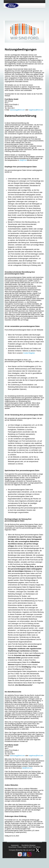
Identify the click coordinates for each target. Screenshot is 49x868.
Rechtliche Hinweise (28, 845)
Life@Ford (23, 160)
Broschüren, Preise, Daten (18, 847)
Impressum (15, 845)
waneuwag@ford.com (17, 110)
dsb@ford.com (27, 768)
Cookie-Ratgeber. (29, 353)
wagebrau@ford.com (36, 110)
